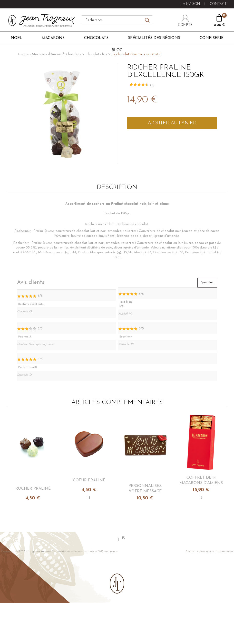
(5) (152, 85)
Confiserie (212, 38)
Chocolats (96, 38)
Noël (16, 38)
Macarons (53, 38)
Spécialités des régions (154, 38)
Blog (117, 50)
